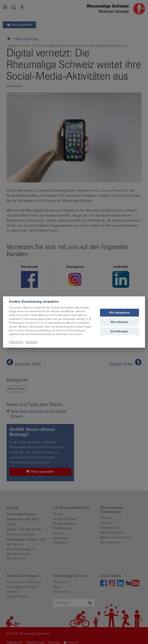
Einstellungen (119, 331)
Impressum (32, 342)
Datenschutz (16, 342)
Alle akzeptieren (119, 312)
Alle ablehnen (120, 322)
